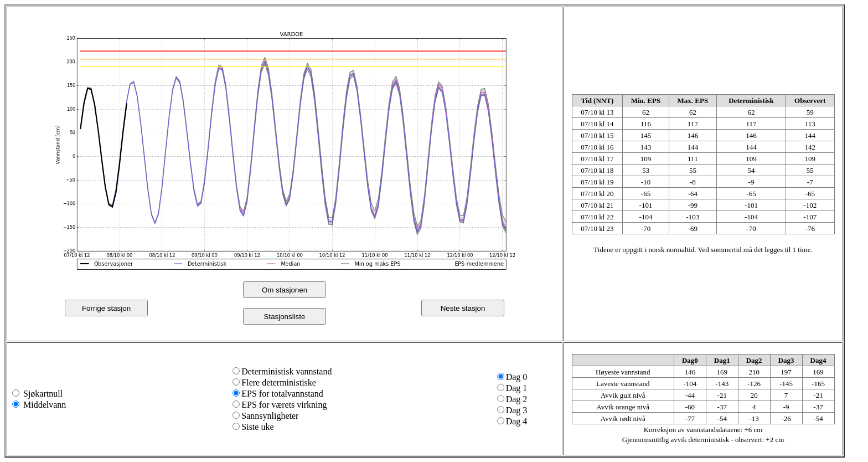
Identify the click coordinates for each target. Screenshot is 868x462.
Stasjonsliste (285, 317)
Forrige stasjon (106, 308)
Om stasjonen (285, 290)
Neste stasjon (463, 308)
